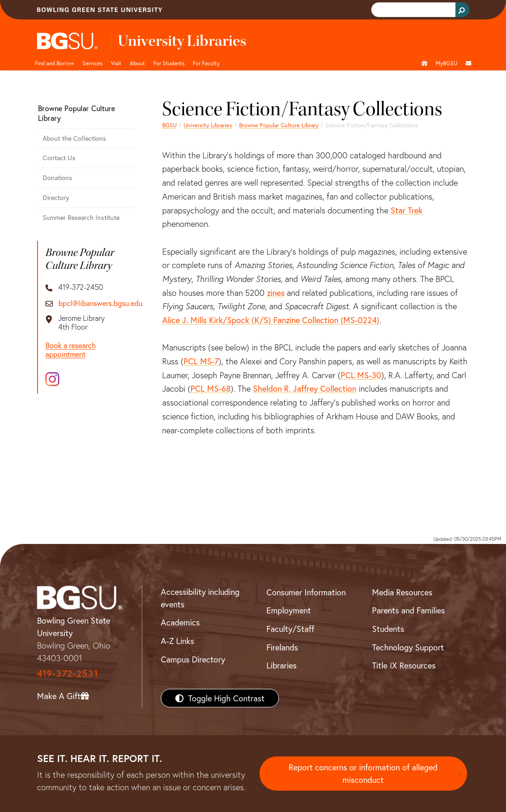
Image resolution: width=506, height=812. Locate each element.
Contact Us (59, 158)
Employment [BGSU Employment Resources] (289, 610)
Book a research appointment (71, 350)
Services (92, 63)
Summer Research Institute (81, 217)
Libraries (281, 665)
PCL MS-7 (201, 361)
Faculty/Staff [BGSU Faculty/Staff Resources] (290, 629)
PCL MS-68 (211, 388)
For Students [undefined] (169, 63)
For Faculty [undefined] (206, 63)
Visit (116, 63)
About (137, 63)
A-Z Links (177, 641)
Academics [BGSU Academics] (180, 622)
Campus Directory (193, 659)
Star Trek (407, 210)
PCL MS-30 (361, 375)
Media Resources (402, 592)
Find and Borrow (54, 63)
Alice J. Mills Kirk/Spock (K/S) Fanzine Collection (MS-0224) (271, 320)
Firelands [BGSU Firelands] (282, 647)
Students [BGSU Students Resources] (388, 629)
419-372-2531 (68, 673)
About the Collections (74, 138)
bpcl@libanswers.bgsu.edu (100, 303)
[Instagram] (52, 379)
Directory (56, 197)
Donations (57, 178)
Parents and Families (408, 610)
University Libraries (208, 125)
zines (276, 293)
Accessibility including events (200, 598)
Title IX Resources (404, 665)
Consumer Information (306, 592)
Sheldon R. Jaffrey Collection (305, 388)
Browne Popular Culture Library (279, 125)
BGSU (169, 125)
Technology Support (408, 647)
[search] (412, 10)
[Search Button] (462, 10)
